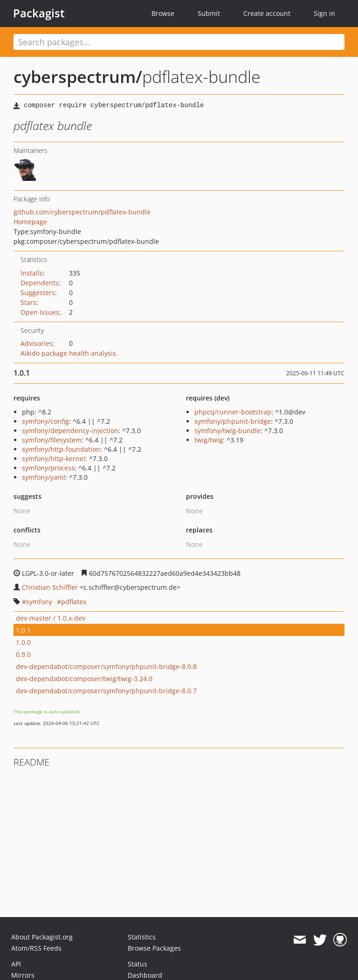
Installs (32, 273)
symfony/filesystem (52, 440)
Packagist (39, 13)
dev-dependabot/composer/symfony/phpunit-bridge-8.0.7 (106, 691)
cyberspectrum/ (78, 77)
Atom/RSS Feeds (36, 948)
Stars (28, 302)
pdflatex (74, 602)
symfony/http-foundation (61, 449)
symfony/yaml (44, 477)
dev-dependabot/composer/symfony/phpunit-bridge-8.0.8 (106, 666)
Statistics (142, 937)
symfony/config (45, 421)
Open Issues (40, 312)
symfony (39, 602)
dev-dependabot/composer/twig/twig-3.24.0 (84, 679)
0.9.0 (23, 654)
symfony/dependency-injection (70, 431)
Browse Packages (154, 948)
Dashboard (145, 975)
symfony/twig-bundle (227, 431)
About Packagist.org (42, 937)
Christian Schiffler (50, 587)
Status (138, 964)
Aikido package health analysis (68, 353)
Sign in (324, 13)
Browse (163, 13)
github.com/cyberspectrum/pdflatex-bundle (82, 212)
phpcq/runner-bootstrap (233, 412)
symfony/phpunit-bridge (233, 421)
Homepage (30, 222)
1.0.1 (23, 630)
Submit (209, 13)
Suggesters (38, 293)
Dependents (40, 283)
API (16, 964)
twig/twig (209, 440)
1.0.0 (23, 642)
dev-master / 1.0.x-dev (51, 618)
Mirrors (23, 975)
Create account (267, 13)
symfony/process (48, 468)
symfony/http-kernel (54, 459)
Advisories (37, 343)
